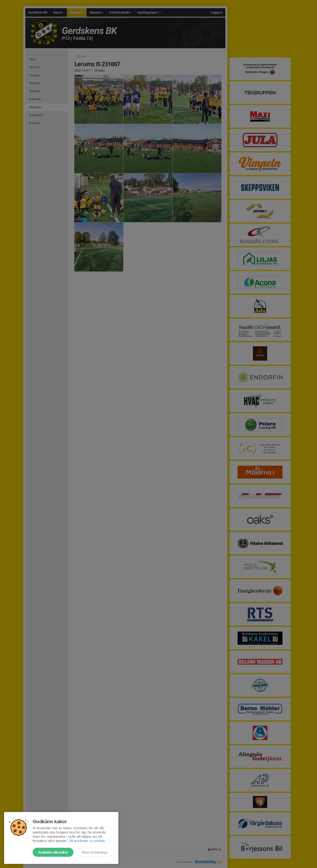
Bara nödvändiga (95, 852)
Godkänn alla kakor (53, 852)
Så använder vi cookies (87, 841)
